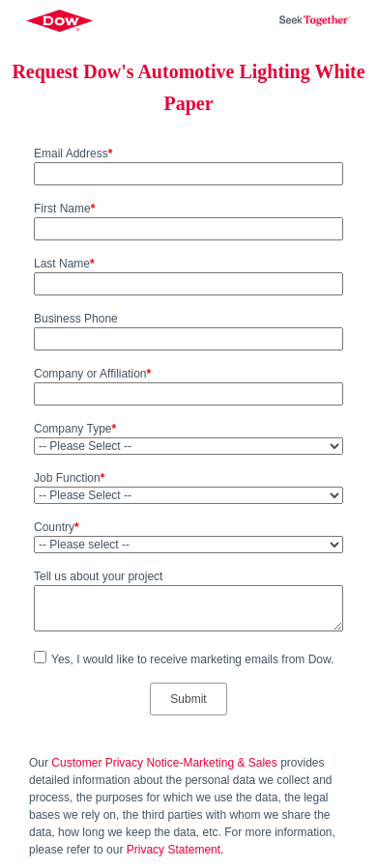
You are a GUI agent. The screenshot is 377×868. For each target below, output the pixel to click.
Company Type (75, 429)
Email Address (73, 154)
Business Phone (76, 319)
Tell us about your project (98, 576)
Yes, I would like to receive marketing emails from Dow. (192, 659)
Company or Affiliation (92, 374)
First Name (64, 209)
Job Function (69, 478)
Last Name (64, 264)
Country (57, 527)
